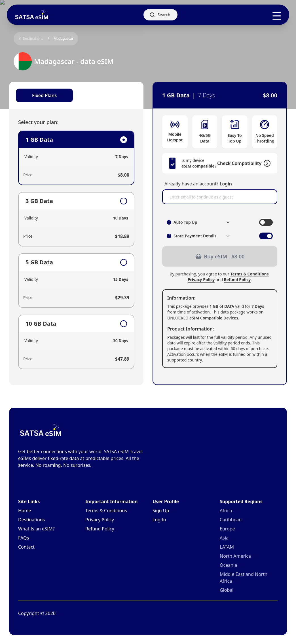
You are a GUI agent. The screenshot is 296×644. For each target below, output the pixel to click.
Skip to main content (21, 5)
